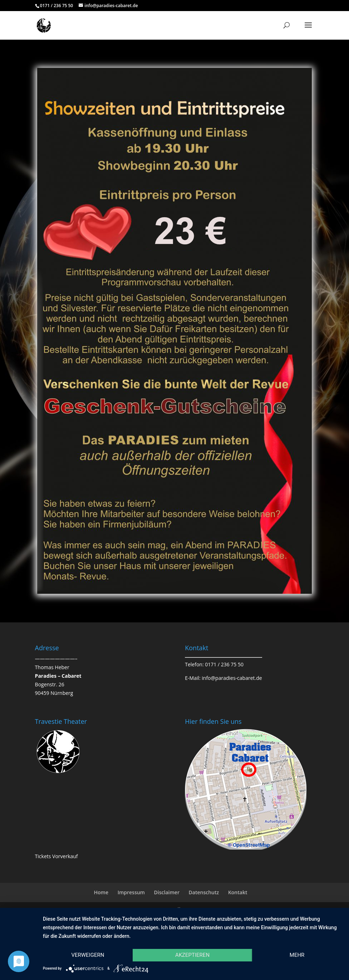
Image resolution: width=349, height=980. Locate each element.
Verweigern (88, 955)
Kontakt (238, 892)
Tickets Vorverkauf (56, 856)
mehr (297, 955)
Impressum (131, 892)
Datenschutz (204, 892)
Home (101, 892)
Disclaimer (167, 892)
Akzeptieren (192, 955)
